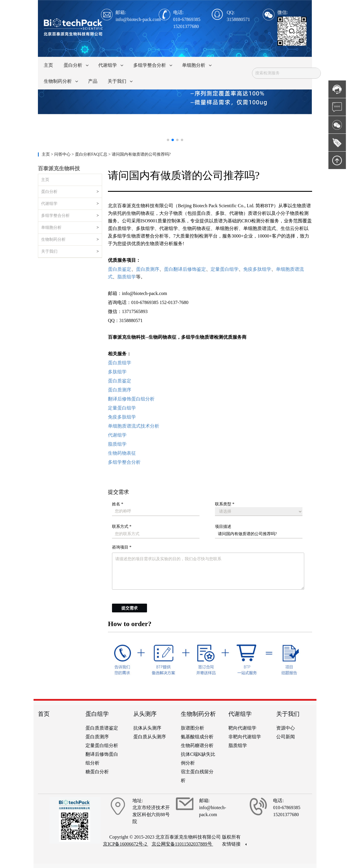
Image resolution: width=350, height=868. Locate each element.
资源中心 (286, 728)
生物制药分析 (53, 239)
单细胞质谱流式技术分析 (134, 426)
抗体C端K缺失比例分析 (198, 759)
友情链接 (234, 844)
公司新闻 (286, 737)
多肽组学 (117, 372)
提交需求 (129, 608)
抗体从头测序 (147, 728)
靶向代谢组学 (242, 728)
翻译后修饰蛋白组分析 (131, 399)
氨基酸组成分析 (197, 737)
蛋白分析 (49, 192)
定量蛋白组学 (122, 408)
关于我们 (49, 251)
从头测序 (145, 714)
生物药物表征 (122, 453)
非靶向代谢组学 (245, 737)
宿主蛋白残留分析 (197, 776)
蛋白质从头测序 (150, 737)
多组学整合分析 (55, 216)
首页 (44, 714)
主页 (46, 154)
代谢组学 (49, 204)
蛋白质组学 (120, 363)
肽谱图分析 (192, 728)
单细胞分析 (51, 227)
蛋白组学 (97, 714)
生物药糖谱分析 (197, 745)
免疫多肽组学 (122, 417)
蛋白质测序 (120, 390)
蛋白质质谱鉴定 (102, 728)
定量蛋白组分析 (102, 745)
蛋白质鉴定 (120, 381)
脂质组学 (117, 444)
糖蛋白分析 (97, 772)
